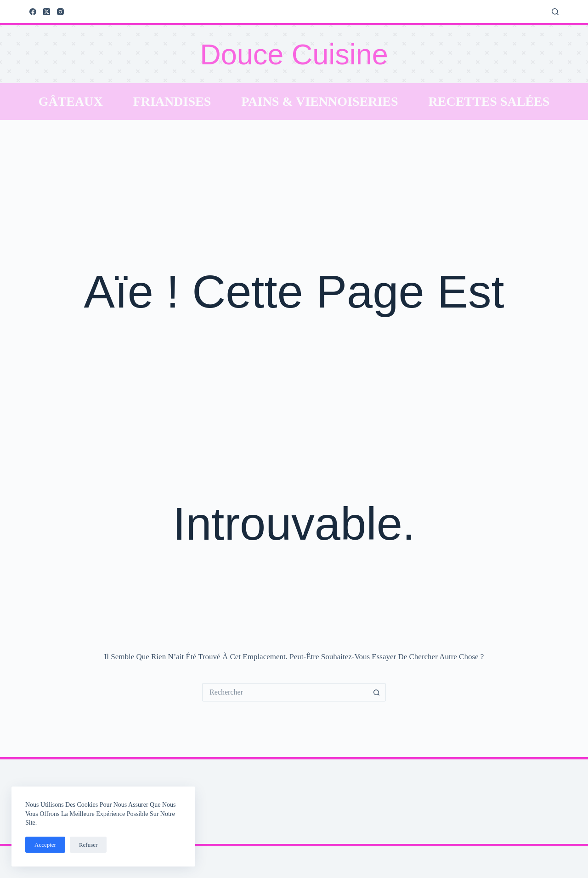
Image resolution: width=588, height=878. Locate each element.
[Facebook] (33, 12)
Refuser (88, 845)
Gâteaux (71, 101)
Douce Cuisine (294, 54)
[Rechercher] (555, 12)
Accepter (45, 845)
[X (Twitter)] (47, 12)
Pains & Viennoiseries (319, 101)
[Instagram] (60, 12)
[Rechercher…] (285, 692)
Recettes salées (489, 101)
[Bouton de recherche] (377, 692)
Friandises (172, 101)
